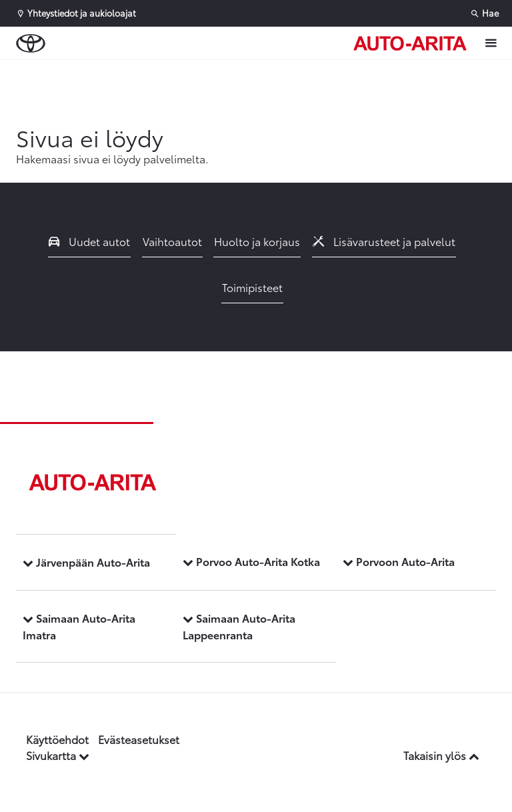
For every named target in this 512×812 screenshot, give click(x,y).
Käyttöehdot (57, 739)
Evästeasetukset (139, 739)
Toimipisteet (252, 287)
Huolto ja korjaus (257, 241)
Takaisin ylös (441, 755)
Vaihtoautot (172, 241)
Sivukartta (58, 755)
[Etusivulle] (410, 43)
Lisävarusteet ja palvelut (384, 241)
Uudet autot (89, 241)
